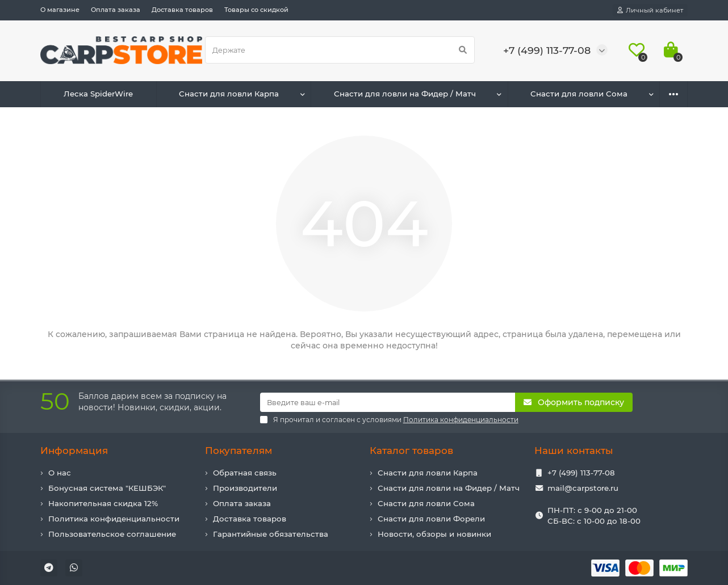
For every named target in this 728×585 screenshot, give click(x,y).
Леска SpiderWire (98, 94)
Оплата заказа (116, 10)
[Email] (388, 402)
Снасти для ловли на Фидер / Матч (405, 94)
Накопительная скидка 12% (103, 503)
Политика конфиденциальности (114, 519)
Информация (74, 451)
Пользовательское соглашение (112, 534)
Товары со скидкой (256, 10)
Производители (245, 488)
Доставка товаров (182, 10)
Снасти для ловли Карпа (229, 94)
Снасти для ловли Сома (579, 94)
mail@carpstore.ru (583, 488)
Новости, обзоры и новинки (434, 534)
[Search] (340, 50)
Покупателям (239, 451)
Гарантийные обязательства (271, 534)
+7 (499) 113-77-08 (581, 473)
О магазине (60, 10)
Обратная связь (245, 473)
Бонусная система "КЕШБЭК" (107, 488)
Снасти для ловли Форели (431, 519)
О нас (60, 473)
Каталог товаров (411, 451)
